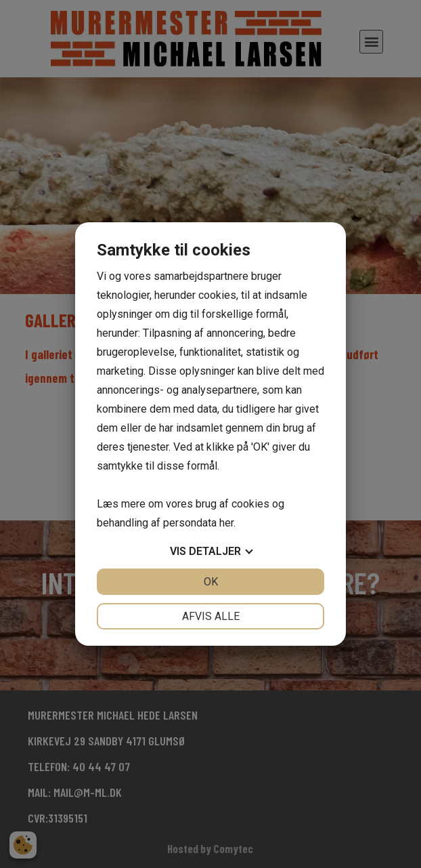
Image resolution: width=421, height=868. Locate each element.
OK (211, 582)
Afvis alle (211, 616)
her (226, 523)
